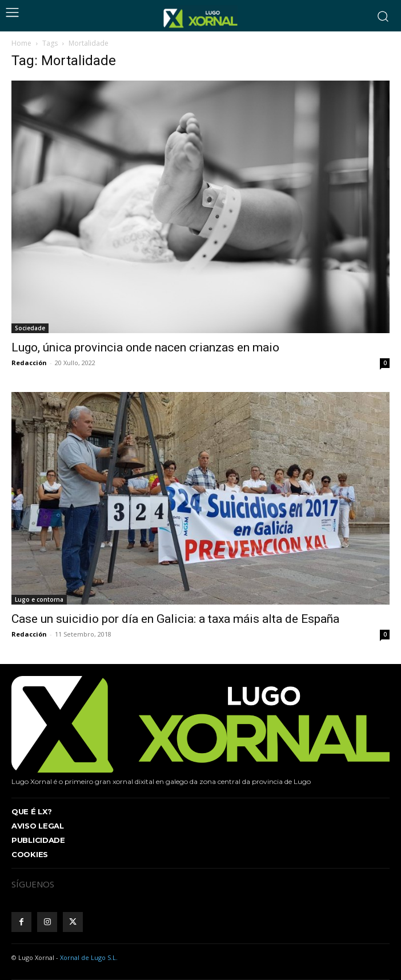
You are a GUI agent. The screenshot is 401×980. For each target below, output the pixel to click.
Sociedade (30, 328)
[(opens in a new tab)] (201, 498)
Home (21, 43)
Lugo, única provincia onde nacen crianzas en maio (145, 347)
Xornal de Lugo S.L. (89, 957)
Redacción (29, 363)
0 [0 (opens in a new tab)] (385, 634)
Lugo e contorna (39, 599)
